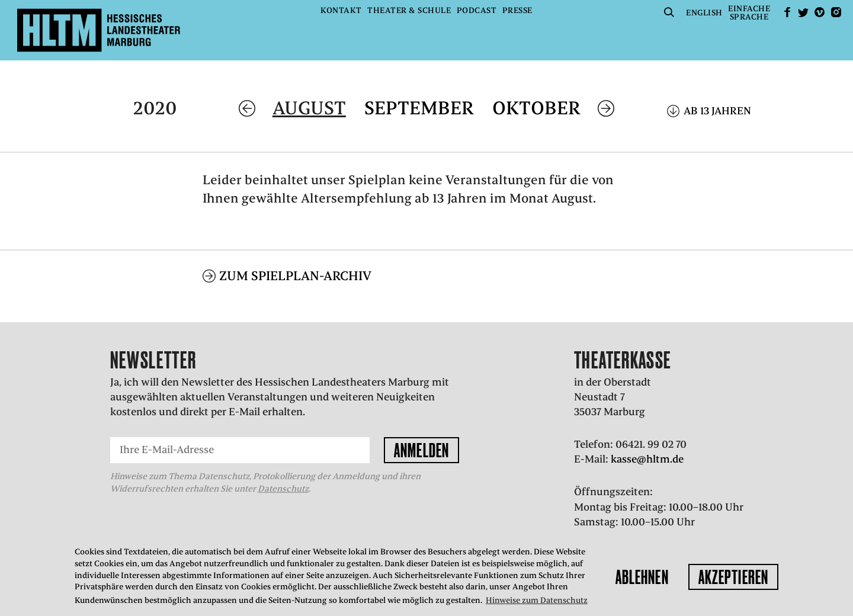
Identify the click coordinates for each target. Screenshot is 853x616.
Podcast (477, 10)
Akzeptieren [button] (733, 577)
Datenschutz (283, 489)
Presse (517, 10)
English (704, 13)
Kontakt (341, 10)
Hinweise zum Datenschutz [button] (537, 600)
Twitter (803, 12)
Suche (669, 12)
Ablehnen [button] (642, 577)
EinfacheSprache (749, 13)
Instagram (836, 12)
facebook (787, 12)
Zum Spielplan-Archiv (295, 276)
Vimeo (820, 12)
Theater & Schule (409, 10)
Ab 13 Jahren (717, 111)
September (419, 108)
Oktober (536, 108)
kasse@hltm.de (647, 459)
